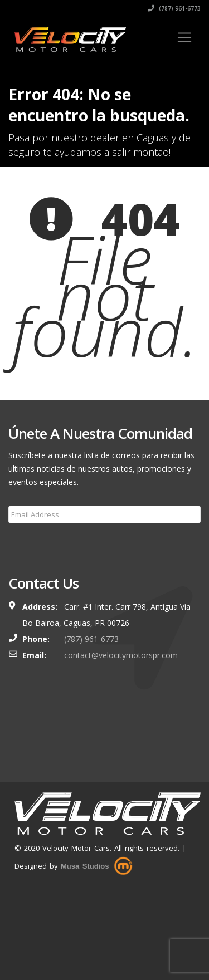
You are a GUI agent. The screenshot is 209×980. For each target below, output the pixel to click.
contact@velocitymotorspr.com (121, 655)
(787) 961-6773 (174, 8)
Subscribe (33, 541)
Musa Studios (85, 866)
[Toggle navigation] (184, 37)
